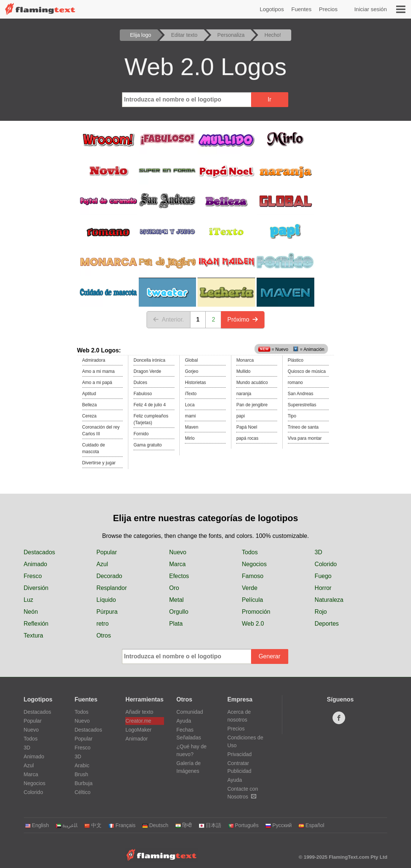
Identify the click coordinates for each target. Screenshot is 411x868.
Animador (137, 739)
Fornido (141, 434)
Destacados (40, 552)
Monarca (245, 360)
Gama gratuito (148, 445)
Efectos (179, 576)
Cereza (89, 416)
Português (243, 825)
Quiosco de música (307, 371)
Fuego (323, 576)
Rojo (321, 612)
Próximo (243, 320)
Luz (29, 600)
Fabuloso (143, 394)
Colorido (326, 564)
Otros (104, 635)
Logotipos (272, 9)
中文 (93, 825)
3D (318, 552)
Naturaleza (329, 600)
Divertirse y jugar (99, 463)
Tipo (292, 416)
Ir (270, 99)
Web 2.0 (253, 624)
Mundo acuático (252, 383)
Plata (176, 624)
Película (252, 600)
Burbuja (83, 783)
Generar (269, 656)
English (37, 825)
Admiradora (94, 360)
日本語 (210, 825)
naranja (244, 394)
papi (240, 416)
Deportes (327, 624)
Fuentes (301, 9)
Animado (36, 564)
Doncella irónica (149, 360)
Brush (81, 774)
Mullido (243, 371)
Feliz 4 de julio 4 (150, 405)
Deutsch (155, 825)
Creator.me (138, 721)
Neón (31, 612)
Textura (33, 635)
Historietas (195, 383)
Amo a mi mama (98, 371)
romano (296, 383)
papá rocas (247, 438)
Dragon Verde (147, 371)
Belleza (89, 405)
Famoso (253, 576)
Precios (328, 9)
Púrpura (107, 612)
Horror (323, 588)
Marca (177, 564)
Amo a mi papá (97, 383)
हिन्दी (184, 825)
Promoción (256, 612)
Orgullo (179, 612)
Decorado (109, 576)
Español (311, 825)
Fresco (33, 576)
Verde (250, 588)
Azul (102, 564)
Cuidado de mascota (94, 448)
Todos (250, 552)
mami (190, 416)
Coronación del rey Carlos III (101, 430)
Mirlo (190, 438)
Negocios (254, 564)
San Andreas (301, 394)
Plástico (296, 360)
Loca (190, 405)
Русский (278, 825)
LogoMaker (138, 730)
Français (122, 825)
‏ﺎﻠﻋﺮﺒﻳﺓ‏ (66, 825)
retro (102, 624)
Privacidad (239, 754)
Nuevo (178, 552)
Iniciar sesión (370, 9)
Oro (174, 588)
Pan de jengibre (252, 405)
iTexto (191, 394)
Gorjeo (192, 371)
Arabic (82, 765)
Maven (192, 427)
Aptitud (89, 394)
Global (191, 360)
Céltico (82, 792)
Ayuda (184, 721)
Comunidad (190, 712)
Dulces (140, 383)
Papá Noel (247, 427)
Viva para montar (305, 438)
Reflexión (36, 624)
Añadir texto (139, 712)
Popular (107, 552)
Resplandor (112, 588)
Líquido (106, 600)
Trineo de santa (303, 427)
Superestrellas (302, 405)
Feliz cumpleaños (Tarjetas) (151, 419)
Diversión (36, 588)
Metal (176, 600)
